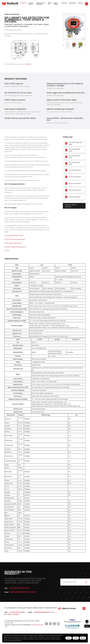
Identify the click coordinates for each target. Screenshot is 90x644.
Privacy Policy (11, 641)
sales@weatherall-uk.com (23, 592)
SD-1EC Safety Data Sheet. (73, 150)
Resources (72, 3)
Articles (64, 3)
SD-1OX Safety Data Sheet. (73, 157)
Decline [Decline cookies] (76, 638)
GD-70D (7, 251)
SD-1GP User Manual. (73, 170)
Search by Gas (31, 4)
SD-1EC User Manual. (73, 183)
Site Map (33, 625)
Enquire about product (71, 206)
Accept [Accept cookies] (69, 638)
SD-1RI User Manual (73, 197)
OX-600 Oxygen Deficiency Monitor (14, 236)
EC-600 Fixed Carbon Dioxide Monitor (15, 239)
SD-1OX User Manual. (73, 190)
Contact (80, 3)
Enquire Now (70, 582)
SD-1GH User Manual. (73, 177)
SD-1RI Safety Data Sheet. (72, 163)
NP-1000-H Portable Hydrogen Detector (15, 247)
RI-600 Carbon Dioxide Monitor (13, 243)
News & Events (56, 4)
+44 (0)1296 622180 (19, 588)
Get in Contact (13, 614)
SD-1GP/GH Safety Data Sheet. (74, 143)
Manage (83, 638)
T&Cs (6, 627)
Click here (28, 64)
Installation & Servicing (41, 4)
